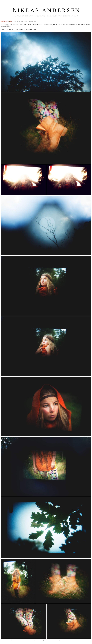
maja (43, 640)
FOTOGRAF (19, 16)
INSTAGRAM (52, 16)
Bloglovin (40, 16)
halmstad (31, 640)
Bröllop (29, 16)
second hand (65, 640)
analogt (24, 640)
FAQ (60, 16)
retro (48, 640)
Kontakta (68, 16)
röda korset (55, 640)
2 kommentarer (6, 21)
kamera (38, 640)
